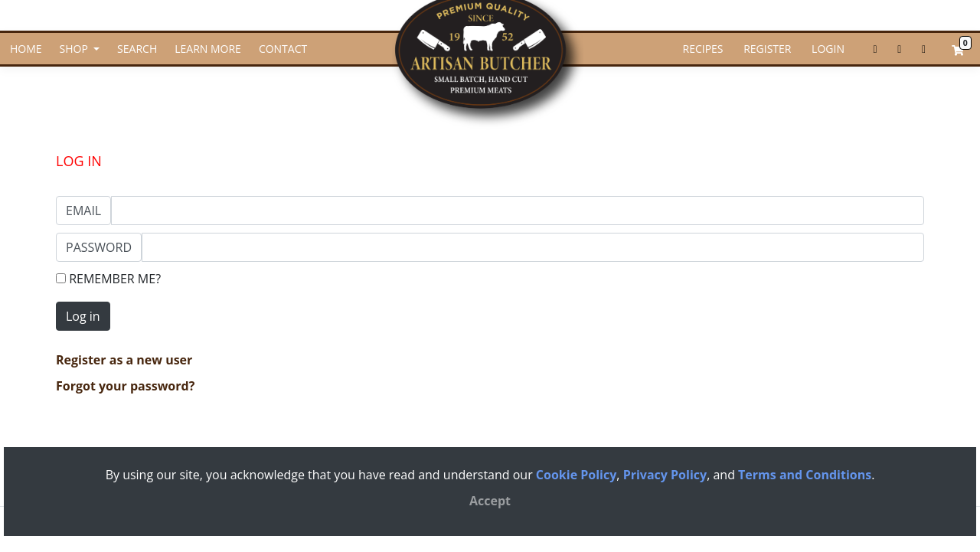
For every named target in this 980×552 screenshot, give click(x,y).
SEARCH (137, 49)
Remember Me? (108, 279)
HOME (26, 49)
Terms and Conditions (805, 475)
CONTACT (283, 49)
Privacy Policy (665, 475)
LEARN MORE (208, 49)
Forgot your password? (125, 386)
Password (99, 247)
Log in (83, 316)
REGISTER (766, 49)
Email (83, 211)
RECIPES (703, 49)
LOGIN (826, 49)
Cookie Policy (576, 475)
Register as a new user (124, 360)
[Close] (490, 501)
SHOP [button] (75, 49)
